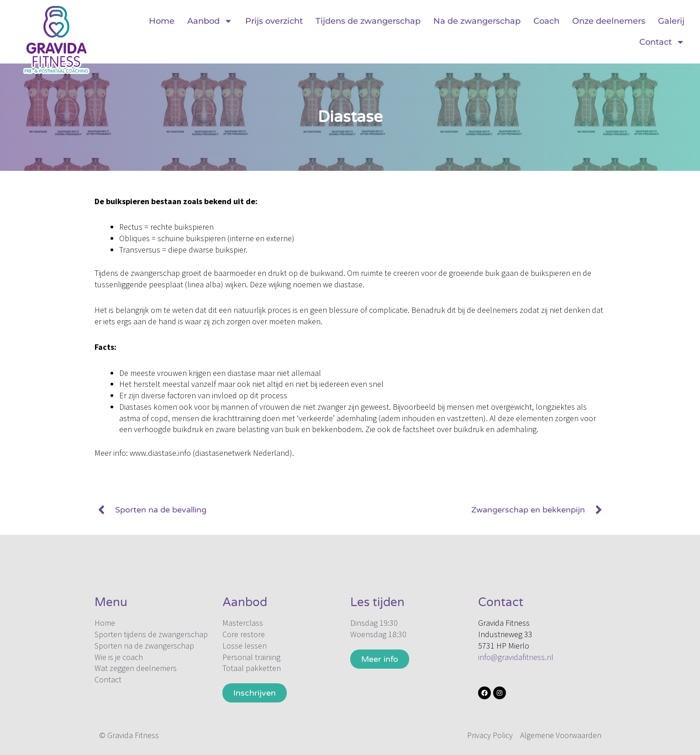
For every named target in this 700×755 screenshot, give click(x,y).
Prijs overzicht (274, 21)
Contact (662, 42)
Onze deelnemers (609, 21)
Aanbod (210, 21)
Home (162, 21)
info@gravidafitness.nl (516, 657)
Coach (546, 21)
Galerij (671, 21)
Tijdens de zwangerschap (368, 21)
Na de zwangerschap (477, 21)
